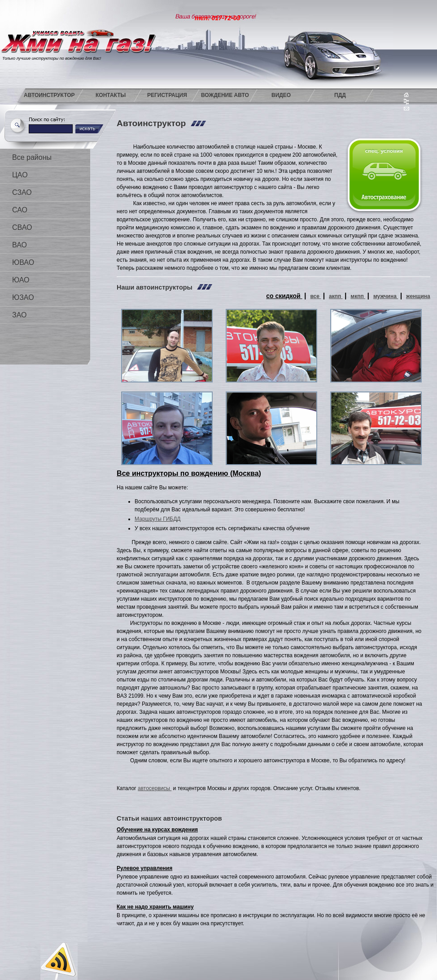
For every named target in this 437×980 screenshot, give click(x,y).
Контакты (111, 95)
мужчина (386, 296)
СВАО (22, 227)
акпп (336, 296)
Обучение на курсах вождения (157, 830)
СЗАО (22, 192)
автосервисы (155, 788)
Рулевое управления (144, 868)
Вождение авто (225, 95)
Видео (281, 95)
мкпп (358, 296)
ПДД (340, 95)
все (315, 296)
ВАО (20, 245)
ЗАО (19, 315)
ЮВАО (23, 262)
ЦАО (20, 175)
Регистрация (167, 95)
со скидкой (284, 296)
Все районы (32, 157)
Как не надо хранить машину (155, 907)
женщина (418, 296)
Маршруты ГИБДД (157, 519)
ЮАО (21, 280)
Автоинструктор (49, 95)
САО (20, 210)
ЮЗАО (23, 297)
